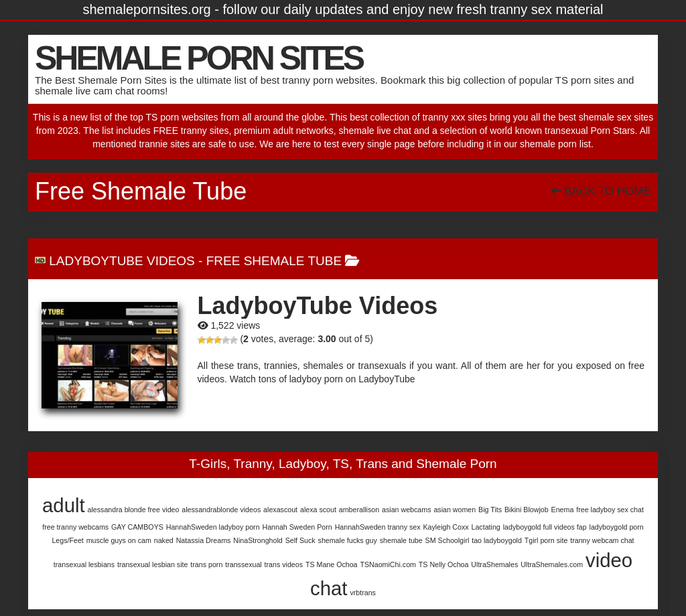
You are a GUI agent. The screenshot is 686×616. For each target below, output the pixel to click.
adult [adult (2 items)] (64, 505)
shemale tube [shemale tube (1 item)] (401, 540)
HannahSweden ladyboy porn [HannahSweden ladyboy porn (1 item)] (213, 527)
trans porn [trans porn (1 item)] (206, 564)
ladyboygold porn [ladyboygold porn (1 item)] (617, 527)
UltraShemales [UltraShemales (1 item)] (494, 564)
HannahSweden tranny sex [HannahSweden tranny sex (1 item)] (378, 527)
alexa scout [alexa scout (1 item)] (318, 510)
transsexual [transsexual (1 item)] (244, 564)
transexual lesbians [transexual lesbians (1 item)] (84, 564)
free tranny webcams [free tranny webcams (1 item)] (75, 527)
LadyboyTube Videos (122, 261)
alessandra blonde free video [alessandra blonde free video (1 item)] (134, 510)
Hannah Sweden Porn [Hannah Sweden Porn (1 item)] (297, 527)
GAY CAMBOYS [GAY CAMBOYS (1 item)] (137, 527)
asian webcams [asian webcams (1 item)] (406, 510)
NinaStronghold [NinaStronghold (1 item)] (258, 540)
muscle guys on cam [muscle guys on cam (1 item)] (119, 540)
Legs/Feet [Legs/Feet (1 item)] (67, 540)
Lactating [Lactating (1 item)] (486, 527)
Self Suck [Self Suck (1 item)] (300, 540)
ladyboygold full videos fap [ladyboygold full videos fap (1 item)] (545, 527)
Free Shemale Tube (274, 261)
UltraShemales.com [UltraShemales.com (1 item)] (552, 564)
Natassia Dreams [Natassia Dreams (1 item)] (204, 540)
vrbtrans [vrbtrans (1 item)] (363, 593)
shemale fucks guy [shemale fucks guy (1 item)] (348, 540)
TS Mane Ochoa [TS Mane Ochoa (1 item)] (332, 564)
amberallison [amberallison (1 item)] (359, 510)
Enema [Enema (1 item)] (563, 510)
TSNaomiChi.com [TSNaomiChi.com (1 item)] (388, 564)
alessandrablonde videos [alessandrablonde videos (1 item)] (221, 510)
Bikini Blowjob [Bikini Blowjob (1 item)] (527, 510)
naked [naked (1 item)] (164, 540)
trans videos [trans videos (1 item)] (284, 564)
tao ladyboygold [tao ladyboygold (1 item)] (497, 540)
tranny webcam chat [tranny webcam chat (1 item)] (602, 540)
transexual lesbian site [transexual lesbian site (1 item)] (152, 564)
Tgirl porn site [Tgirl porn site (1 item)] (546, 540)
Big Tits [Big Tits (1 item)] (490, 510)
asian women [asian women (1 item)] (455, 510)
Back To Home (601, 191)
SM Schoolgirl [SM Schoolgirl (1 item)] (448, 540)
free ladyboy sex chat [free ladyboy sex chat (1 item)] (610, 510)
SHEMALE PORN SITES (199, 58)
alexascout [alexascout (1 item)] (280, 510)
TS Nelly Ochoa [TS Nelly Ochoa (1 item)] (444, 564)
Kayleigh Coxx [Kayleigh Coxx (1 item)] (446, 527)
